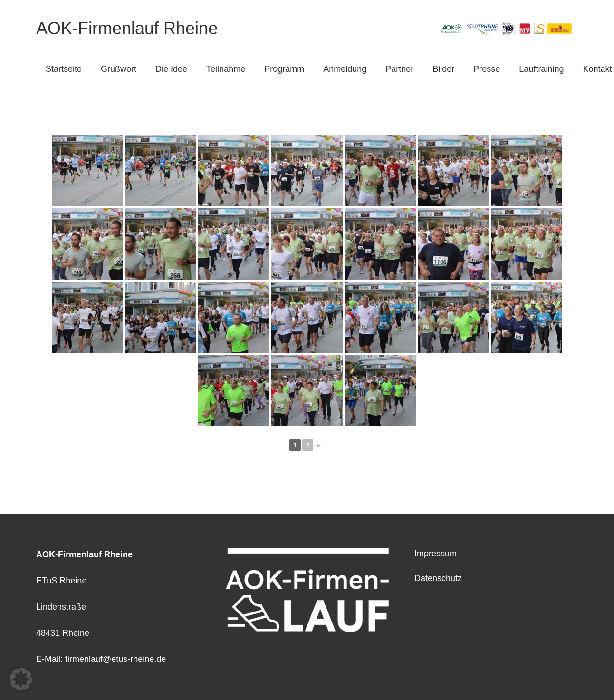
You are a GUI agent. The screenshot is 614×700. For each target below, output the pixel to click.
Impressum (436, 554)
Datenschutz (438, 578)
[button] (21, 679)
